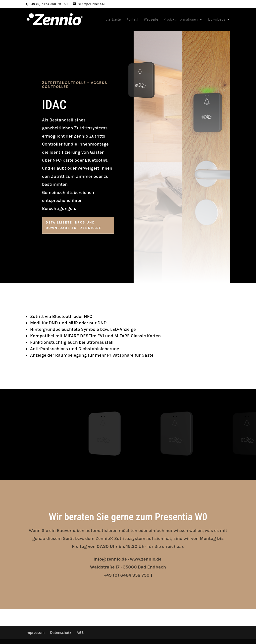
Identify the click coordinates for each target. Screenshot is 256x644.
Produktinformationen (181, 19)
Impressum (35, 632)
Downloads (217, 19)
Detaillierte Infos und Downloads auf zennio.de (74, 225)
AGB (80, 632)
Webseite (151, 19)
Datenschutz (61, 632)
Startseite (113, 19)
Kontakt (132, 19)
